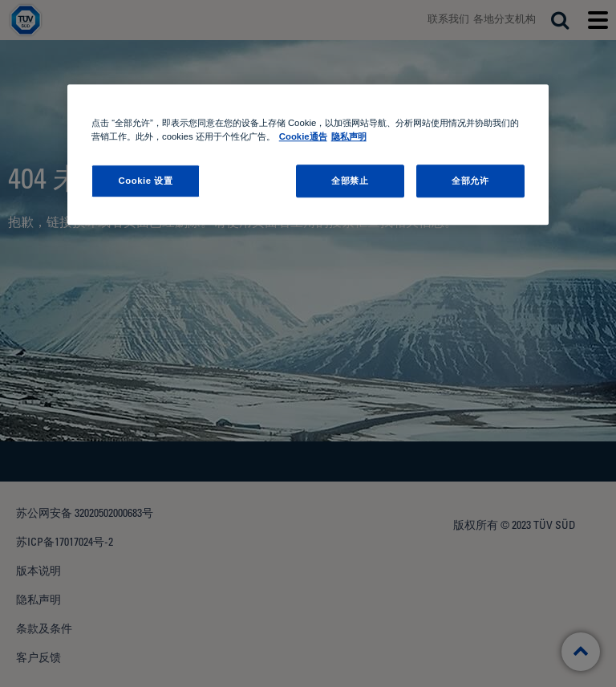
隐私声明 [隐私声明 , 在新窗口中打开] (349, 137)
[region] (308, 155)
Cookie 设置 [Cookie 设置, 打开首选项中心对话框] (145, 181)
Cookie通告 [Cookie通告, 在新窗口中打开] (303, 137)
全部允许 (470, 181)
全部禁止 (350, 181)
